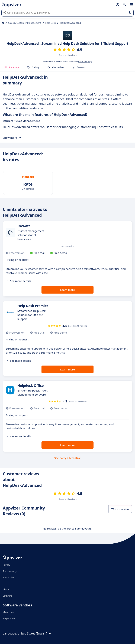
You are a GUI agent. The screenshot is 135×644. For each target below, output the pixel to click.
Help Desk (51, 23)
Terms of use (9, 577)
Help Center (9, 618)
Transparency (10, 571)
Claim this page (85, 62)
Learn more (68, 290)
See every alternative (67, 458)
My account (9, 612)
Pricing (33, 67)
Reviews (79, 67)
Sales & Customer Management (25, 23)
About (6, 589)
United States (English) (35, 633)
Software (7, 596)
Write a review (120, 509)
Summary (12, 67)
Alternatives (56, 67)
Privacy (6, 565)
